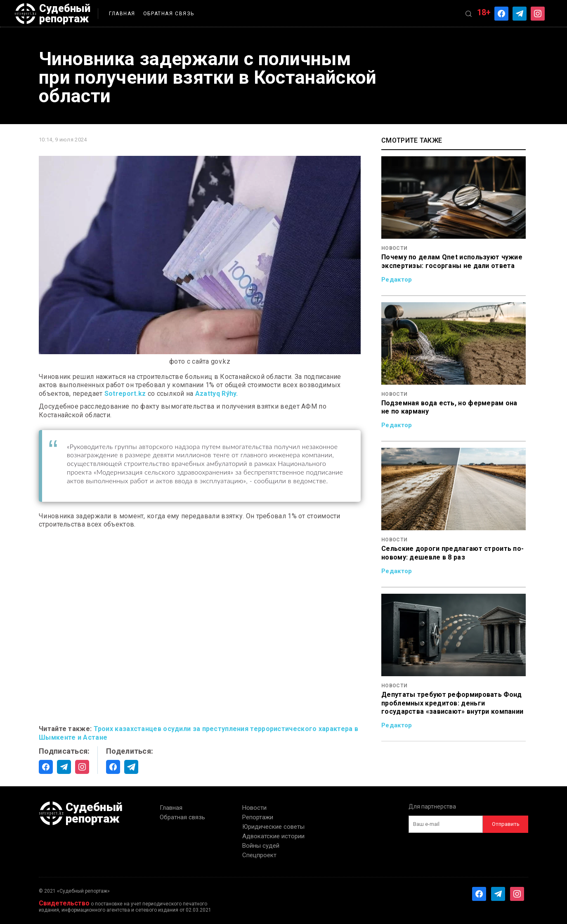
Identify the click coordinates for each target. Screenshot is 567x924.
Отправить (506, 824)
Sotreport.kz (125, 394)
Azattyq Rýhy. (217, 394)
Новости (254, 808)
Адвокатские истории (273, 836)
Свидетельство (64, 903)
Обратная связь (169, 14)
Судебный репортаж (52, 14)
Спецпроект (259, 855)
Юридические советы (273, 827)
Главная (122, 14)
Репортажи (258, 817)
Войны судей (261, 846)
